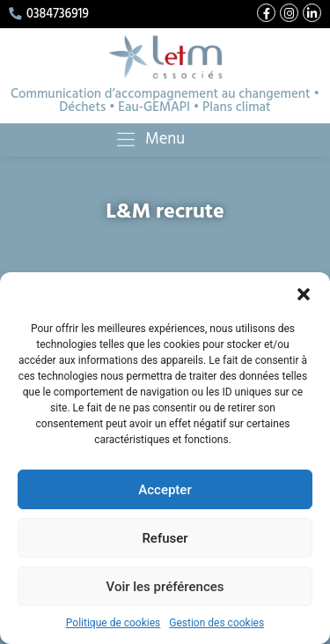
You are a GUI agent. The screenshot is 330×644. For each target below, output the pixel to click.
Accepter (165, 490)
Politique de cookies (113, 623)
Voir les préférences (165, 587)
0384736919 (49, 15)
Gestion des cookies (216, 623)
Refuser (165, 538)
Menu (161, 140)
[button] (304, 294)
